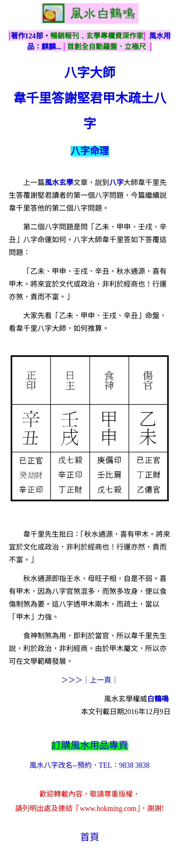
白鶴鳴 (158, 699)
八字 (116, 183)
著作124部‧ (30, 36)
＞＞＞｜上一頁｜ (90, 680)
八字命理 (90, 151)
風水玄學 (59, 183)
